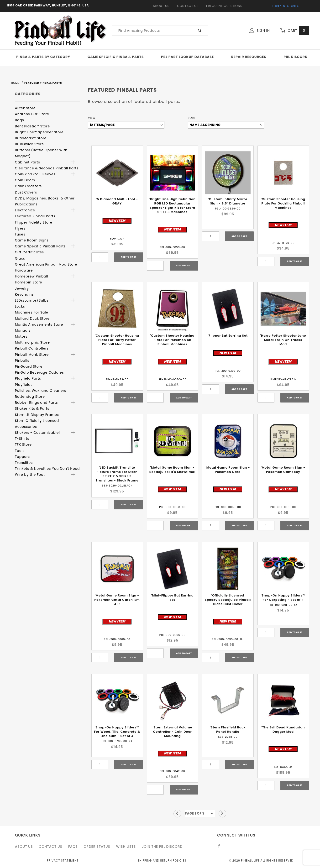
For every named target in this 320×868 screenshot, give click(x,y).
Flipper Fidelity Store (34, 222)
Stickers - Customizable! (38, 433)
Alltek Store (25, 108)
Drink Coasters (29, 186)
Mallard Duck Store (32, 319)
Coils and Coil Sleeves (35, 174)
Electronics (25, 210)
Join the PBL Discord (162, 847)
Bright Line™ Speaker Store (39, 132)
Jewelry (22, 288)
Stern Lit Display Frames (37, 415)
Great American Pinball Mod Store (46, 264)
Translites (24, 463)
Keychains (24, 294)
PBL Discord (295, 57)
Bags (20, 120)
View (92, 118)
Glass (20, 258)
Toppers (22, 457)
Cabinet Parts (28, 162)
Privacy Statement (63, 860)
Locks (20, 306)
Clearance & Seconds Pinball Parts (47, 168)
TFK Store (23, 444)
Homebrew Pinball (32, 276)
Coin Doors (25, 180)
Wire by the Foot (30, 475)
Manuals (23, 330)
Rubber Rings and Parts (37, 403)
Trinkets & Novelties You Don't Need (47, 469)
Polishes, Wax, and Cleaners (41, 391)
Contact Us (188, 6)
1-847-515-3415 (285, 6)
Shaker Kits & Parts (32, 408)
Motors (21, 336)
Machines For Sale (32, 312)
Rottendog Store (30, 397)
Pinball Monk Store (32, 355)
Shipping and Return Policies (162, 860)
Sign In (260, 31)
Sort (192, 118)
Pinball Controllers (32, 348)
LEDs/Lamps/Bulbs (32, 300)
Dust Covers (26, 192)
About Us (161, 6)
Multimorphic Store (32, 342)
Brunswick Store (30, 144)
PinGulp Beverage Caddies (39, 372)
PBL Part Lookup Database (187, 57)
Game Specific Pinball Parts (116, 57)
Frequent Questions (224, 6)
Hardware (24, 270)
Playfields (24, 385)
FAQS (73, 847)
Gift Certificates (30, 252)
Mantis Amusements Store (39, 324)
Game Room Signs (32, 240)
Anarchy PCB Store (32, 114)
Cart (294, 31)
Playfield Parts (28, 378)
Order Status (97, 847)
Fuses (20, 234)
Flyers (20, 228)
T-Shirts (22, 439)
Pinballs (22, 361)
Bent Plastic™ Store (32, 126)
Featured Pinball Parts (35, 216)
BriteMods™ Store (31, 138)
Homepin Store (29, 282)
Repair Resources (249, 57)
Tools (20, 451)
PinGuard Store (29, 366)
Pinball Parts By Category (43, 57)
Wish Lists (126, 847)
